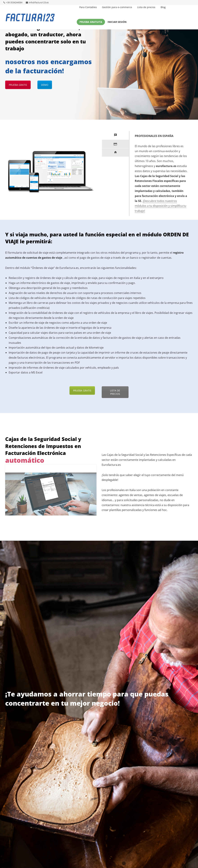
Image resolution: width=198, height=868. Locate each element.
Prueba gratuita (91, 22)
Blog (163, 7)
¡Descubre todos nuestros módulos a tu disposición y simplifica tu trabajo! (160, 206)
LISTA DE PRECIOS (115, 392)
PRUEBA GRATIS (18, 85)
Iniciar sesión (117, 22)
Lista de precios (146, 7)
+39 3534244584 (13, 2)
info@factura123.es (37, 2)
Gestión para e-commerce (117, 7)
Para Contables (88, 7)
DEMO (45, 85)
